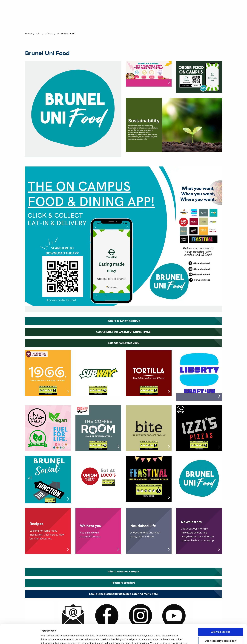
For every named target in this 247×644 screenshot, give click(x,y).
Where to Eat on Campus (124, 321)
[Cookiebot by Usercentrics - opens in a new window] (20, 638)
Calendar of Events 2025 (123, 343)
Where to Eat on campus (124, 572)
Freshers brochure (124, 583)
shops (49, 33)
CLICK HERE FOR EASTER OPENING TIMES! (124, 332)
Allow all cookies (221, 614)
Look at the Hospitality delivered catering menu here (123, 594)
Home (28, 33)
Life (38, 33)
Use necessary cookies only (221, 623)
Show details (49, 638)
